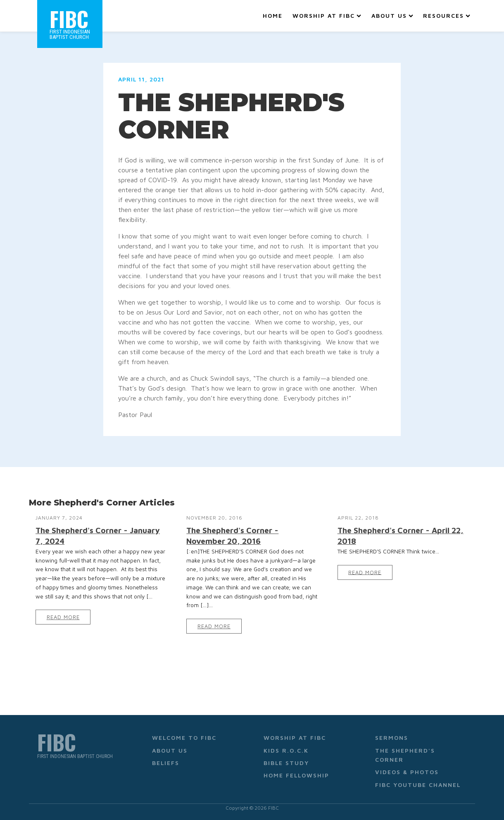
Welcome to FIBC (184, 738)
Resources (447, 15)
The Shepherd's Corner (405, 755)
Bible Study (286, 763)
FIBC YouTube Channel (418, 785)
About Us (392, 15)
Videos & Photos (407, 772)
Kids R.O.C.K (286, 750)
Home (273, 15)
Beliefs (166, 763)
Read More (63, 617)
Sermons (392, 738)
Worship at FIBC (327, 15)
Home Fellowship (296, 775)
